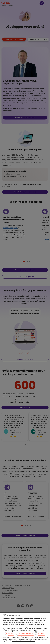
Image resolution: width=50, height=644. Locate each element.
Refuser (11, 634)
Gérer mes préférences (26, 634)
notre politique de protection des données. (23, 641)
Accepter (41, 634)
